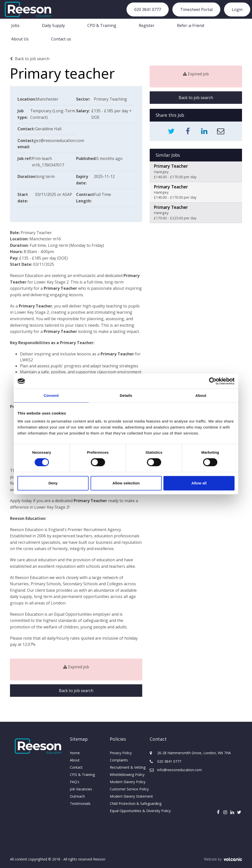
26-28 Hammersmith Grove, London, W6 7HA (170, 753)
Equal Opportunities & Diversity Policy (126, 811)
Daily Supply (53, 25)
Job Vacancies (81, 789)
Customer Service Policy (126, 789)
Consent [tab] (51, 395)
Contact (76, 767)
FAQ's (75, 782)
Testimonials (80, 803)
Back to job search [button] (76, 691)
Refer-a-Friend (190, 25)
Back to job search (30, 59)
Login (237, 9)
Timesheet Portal (196, 9)
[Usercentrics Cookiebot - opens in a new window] (213, 381)
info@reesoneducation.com (170, 770)
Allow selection (126, 483)
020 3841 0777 (148, 9)
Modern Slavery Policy (126, 782)
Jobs (15, 25)
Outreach (77, 796)
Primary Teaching (110, 99)
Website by (223, 859)
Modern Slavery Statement (126, 796)
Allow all (199, 483)
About (75, 760)
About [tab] (201, 395)
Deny (53, 483)
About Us (20, 39)
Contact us (61, 39)
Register (147, 25)
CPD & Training (102, 25)
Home (75, 753)
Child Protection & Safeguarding (126, 803)
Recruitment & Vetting (126, 767)
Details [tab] (126, 395)
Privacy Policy (121, 753)
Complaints (119, 760)
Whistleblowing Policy (126, 775)
